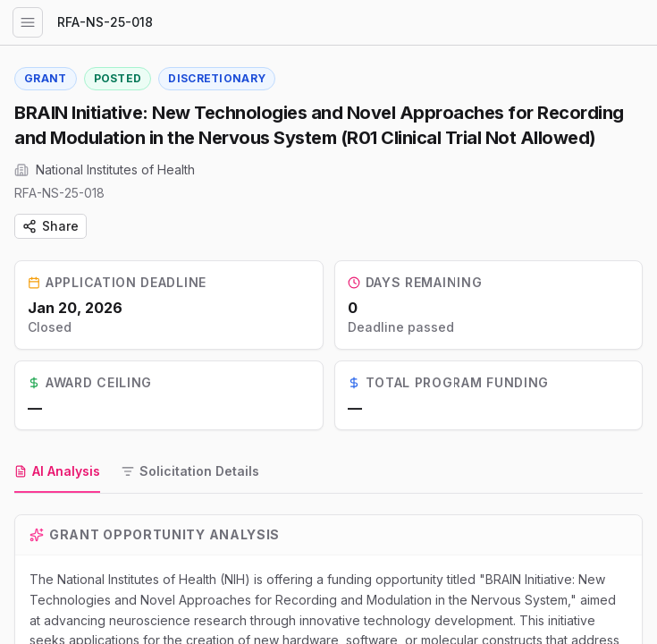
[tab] (57, 472)
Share (51, 226)
